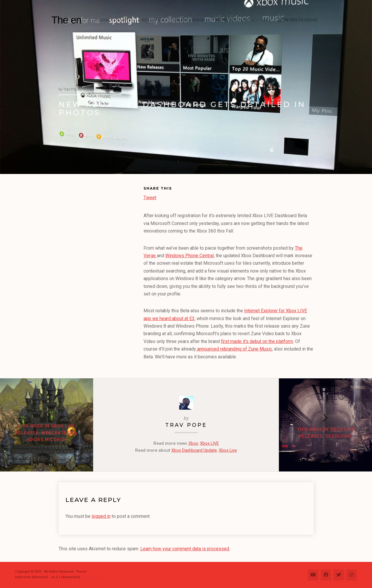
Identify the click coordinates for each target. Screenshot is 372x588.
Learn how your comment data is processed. (185, 549)
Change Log (92, 577)
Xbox (193, 443)
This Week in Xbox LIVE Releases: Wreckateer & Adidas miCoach (46, 433)
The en (66, 20)
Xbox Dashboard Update (194, 450)
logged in (101, 516)
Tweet (150, 197)
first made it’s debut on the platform (257, 341)
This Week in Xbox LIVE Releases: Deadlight (326, 433)
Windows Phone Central (189, 256)
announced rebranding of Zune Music (234, 349)
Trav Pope (186, 425)
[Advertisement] (101, 274)
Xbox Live (228, 450)
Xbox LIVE (209, 443)
